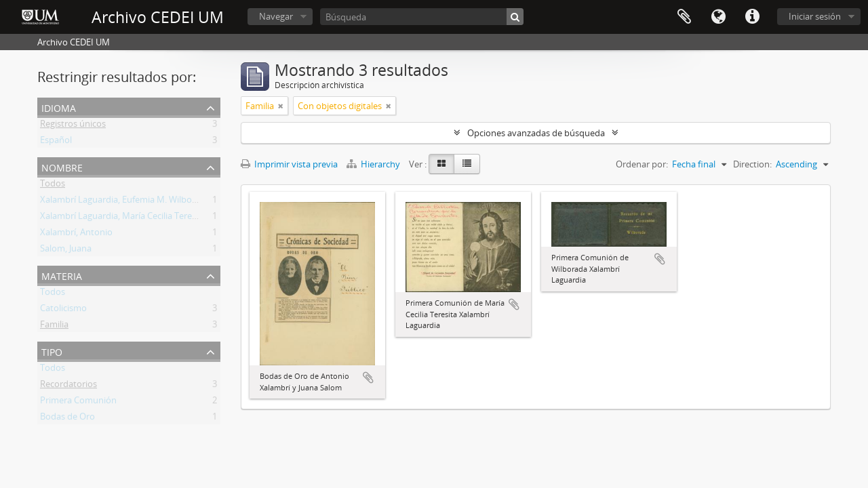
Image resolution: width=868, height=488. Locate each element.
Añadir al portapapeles (368, 378)
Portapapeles (684, 17)
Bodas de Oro (67, 419)
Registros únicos (73, 126)
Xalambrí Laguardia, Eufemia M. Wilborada (125, 202)
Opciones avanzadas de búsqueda (536, 133)
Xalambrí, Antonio (76, 235)
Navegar (276, 16)
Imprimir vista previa (289, 164)
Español (56, 142)
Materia (62, 275)
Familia (54, 327)
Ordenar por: (642, 164)
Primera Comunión (78, 403)
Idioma (718, 17)
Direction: (752, 164)
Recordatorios (68, 386)
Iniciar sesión (815, 16)
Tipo (52, 351)
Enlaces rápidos (752, 17)
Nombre (62, 166)
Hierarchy (374, 164)
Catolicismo (63, 310)
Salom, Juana (66, 251)
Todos (53, 186)
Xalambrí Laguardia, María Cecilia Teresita (123, 218)
